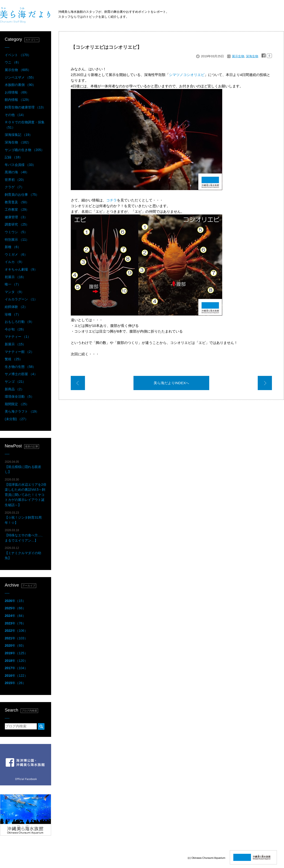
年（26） (15, 683)
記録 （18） (14, 157)
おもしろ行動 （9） (19, 322)
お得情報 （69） (17, 92)
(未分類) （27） (16, 419)
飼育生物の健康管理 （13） (25, 107)
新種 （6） (13, 247)
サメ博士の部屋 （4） (21, 374)
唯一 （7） (13, 284)
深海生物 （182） (18, 142)
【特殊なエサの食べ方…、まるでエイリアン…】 (25, 535)
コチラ (112, 200)
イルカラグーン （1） (21, 299)
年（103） (16, 638)
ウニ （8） (13, 62)
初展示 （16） (15, 277)
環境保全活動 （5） (19, 396)
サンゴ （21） (15, 382)
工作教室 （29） (17, 209)
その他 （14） (15, 115)
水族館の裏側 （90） (20, 85)
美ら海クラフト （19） (22, 411)
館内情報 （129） (18, 100)
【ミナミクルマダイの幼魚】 (23, 553)
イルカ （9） (14, 262)
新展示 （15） (15, 344)
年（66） (15, 608)
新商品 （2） (14, 389)
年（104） (16, 668)
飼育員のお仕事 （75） (22, 195)
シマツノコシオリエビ (187, 75)
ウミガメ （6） (16, 254)
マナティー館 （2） (19, 352)
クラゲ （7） (14, 187)
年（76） (15, 623)
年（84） (15, 616)
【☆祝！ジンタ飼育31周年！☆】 (23, 518)
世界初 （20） (15, 180)
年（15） (15, 601)
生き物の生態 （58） (20, 367)
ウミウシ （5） (16, 232)
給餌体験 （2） (16, 307)
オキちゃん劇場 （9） (21, 269)
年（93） (15, 645)
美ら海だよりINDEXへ (171, 383)
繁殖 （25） (14, 359)
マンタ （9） (14, 292)
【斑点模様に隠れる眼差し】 (23, 467)
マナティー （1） (18, 337)
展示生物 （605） (18, 70)
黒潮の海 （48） (17, 172)
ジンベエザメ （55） (20, 77)
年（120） (16, 661)
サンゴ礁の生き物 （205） (24, 150)
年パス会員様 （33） (20, 165)
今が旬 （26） (15, 329)
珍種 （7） (13, 314)
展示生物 (238, 56)
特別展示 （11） (17, 240)
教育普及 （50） (17, 202)
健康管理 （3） (16, 217)
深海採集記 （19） (19, 135)
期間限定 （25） (17, 404)
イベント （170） (18, 55)
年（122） (16, 676)
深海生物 (252, 56)
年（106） (16, 631)
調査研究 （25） (17, 224)
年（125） (16, 653)
